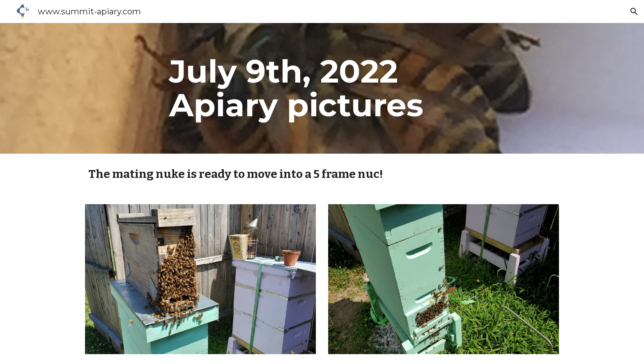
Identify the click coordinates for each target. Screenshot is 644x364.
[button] (634, 12)
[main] (342, 88)
